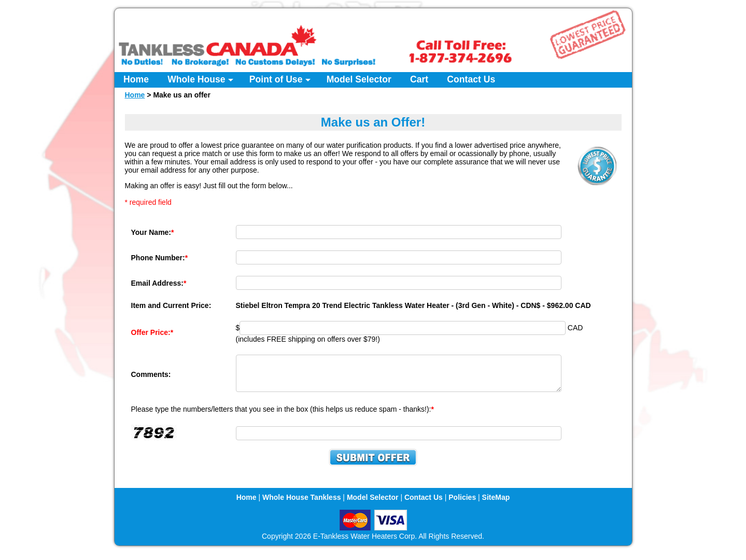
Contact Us (471, 79)
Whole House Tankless (301, 503)
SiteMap (496, 503)
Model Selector (359, 79)
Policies (462, 503)
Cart (419, 79)
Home (136, 79)
